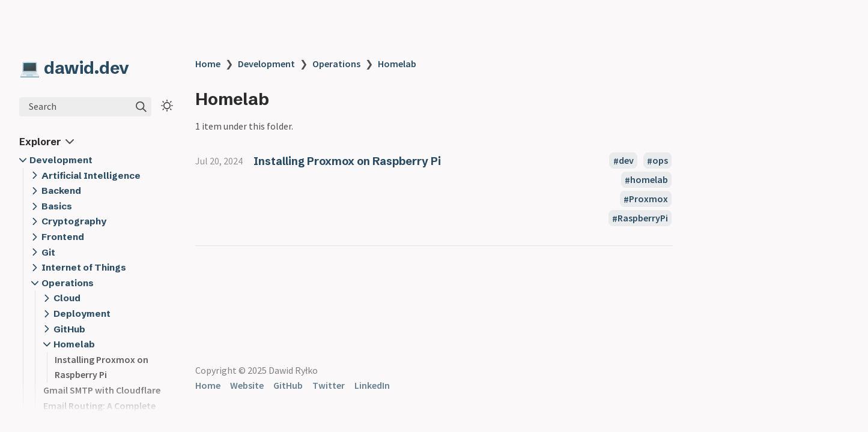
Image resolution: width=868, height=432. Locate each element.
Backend (61, 190)
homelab (649, 180)
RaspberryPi (643, 218)
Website (247, 385)
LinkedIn (372, 385)
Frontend (63, 237)
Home (208, 64)
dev (626, 161)
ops (660, 161)
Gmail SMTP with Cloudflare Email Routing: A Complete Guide (102, 405)
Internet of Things (84, 267)
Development (61, 160)
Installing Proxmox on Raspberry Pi (347, 161)
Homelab (74, 344)
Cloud (67, 298)
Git (48, 252)
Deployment (82, 313)
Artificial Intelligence (91, 175)
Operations (68, 283)
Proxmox (648, 199)
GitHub (69, 329)
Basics (57, 206)
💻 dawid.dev (74, 68)
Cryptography (74, 221)
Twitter (329, 385)
